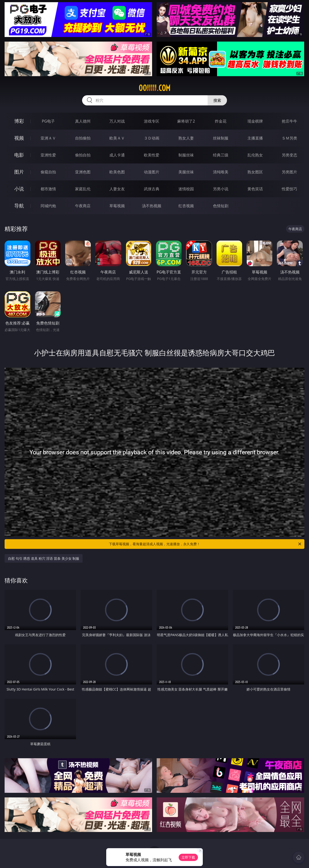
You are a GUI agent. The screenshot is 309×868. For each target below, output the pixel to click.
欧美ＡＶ (117, 138)
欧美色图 (117, 172)
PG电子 (48, 121)
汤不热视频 (152, 206)
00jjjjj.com (154, 88)
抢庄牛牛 (289, 121)
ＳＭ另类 (289, 138)
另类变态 (289, 155)
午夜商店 (83, 206)
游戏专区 (152, 121)
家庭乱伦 (83, 189)
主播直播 (255, 138)
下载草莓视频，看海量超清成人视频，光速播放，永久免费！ (205, 544)
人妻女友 (117, 189)
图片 (19, 172)
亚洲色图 (83, 172)
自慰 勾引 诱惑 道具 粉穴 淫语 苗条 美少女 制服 (44, 558)
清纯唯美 (221, 172)
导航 (19, 206)
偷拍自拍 (83, 155)
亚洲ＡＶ (48, 138)
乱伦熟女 (255, 155)
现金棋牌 (255, 121)
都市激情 (48, 189)
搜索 (217, 100)
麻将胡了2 (186, 121)
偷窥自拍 (48, 172)
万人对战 (117, 121)
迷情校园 (186, 189)
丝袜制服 (221, 138)
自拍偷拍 (83, 138)
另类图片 (289, 172)
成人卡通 (117, 155)
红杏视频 (186, 206)
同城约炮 (48, 206)
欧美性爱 (152, 155)
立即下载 (188, 857)
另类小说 (221, 189)
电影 (19, 155)
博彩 (19, 121)
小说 (19, 189)
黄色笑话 (255, 189)
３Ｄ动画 (152, 138)
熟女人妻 (186, 138)
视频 (19, 138)
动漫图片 (152, 172)
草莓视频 (117, 206)
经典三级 (221, 155)
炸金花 (221, 121)
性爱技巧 (289, 189)
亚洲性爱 (48, 155)
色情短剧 (221, 206)
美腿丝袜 (186, 172)
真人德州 (83, 121)
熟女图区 (255, 172)
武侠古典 (152, 189)
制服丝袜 (186, 155)
